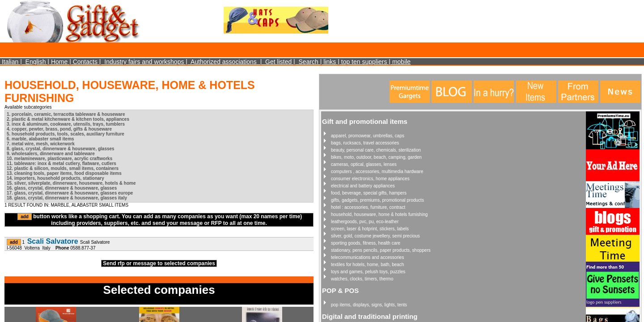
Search (309, 62)
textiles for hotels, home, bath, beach (367, 265)
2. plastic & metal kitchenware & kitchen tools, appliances (68, 119)
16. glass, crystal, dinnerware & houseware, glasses (62, 188)
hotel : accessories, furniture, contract (368, 207)
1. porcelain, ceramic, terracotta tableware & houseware (66, 114)
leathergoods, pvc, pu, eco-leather (365, 222)
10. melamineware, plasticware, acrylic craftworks (59, 159)
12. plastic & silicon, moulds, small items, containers (63, 168)
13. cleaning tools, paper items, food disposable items (64, 173)
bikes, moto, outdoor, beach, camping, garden (376, 157)
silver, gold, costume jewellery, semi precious (375, 236)
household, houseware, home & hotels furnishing (379, 214)
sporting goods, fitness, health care (366, 243)
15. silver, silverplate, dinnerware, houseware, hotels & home (71, 183)
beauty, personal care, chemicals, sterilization (376, 150)
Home (59, 62)
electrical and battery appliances (363, 186)
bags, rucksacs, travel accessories (365, 143)
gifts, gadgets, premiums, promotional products (377, 200)
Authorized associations (224, 62)
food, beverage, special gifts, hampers (369, 193)
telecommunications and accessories (367, 257)
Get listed (278, 62)
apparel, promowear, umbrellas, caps (368, 136)
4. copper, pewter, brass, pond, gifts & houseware (59, 129)
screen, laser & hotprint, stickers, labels (370, 229)
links (330, 62)
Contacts (85, 62)
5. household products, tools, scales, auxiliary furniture (66, 134)
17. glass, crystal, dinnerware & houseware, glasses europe (70, 193)
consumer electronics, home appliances (370, 179)
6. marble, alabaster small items (40, 139)
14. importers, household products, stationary (55, 178)
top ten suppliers (364, 62)
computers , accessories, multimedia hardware (377, 172)
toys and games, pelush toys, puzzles (368, 272)
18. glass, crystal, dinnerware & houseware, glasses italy (67, 198)
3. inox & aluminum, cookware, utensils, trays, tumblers (66, 124)
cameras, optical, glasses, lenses (364, 164)
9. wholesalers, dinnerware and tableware (51, 154)
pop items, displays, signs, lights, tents (369, 305)
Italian (10, 62)
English (36, 62)
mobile (401, 62)
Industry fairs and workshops (144, 62)
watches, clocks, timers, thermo (362, 279)
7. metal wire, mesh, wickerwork (41, 144)
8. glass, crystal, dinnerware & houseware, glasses (61, 149)
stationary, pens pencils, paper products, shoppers (381, 250)
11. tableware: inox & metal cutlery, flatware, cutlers (61, 163)
